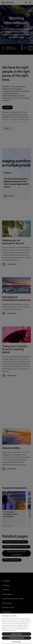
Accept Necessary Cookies (16, 638)
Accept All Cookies (17, 634)
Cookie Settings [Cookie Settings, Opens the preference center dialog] (16, 642)
